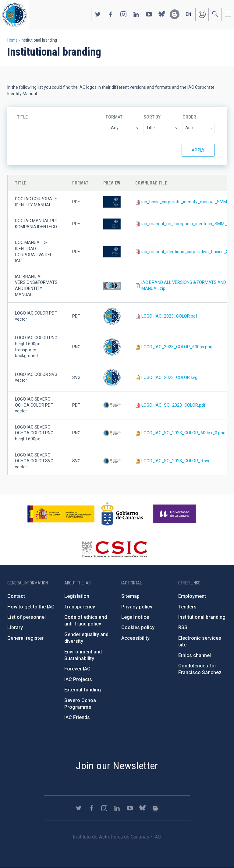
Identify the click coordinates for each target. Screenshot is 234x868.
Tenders (187, 607)
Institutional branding (202, 617)
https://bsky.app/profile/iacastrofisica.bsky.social (162, 14)
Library (15, 627)
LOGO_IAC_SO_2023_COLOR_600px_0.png (183, 433)
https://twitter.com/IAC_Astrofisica (98, 14)
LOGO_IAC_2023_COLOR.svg (169, 377)
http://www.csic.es (114, 549)
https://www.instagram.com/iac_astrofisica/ (123, 14)
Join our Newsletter (117, 766)
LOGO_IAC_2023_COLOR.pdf (169, 316)
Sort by (152, 117)
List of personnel (27, 617)
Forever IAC (77, 669)
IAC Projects (78, 679)
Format (114, 117)
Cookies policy (138, 627)
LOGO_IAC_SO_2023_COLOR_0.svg (176, 461)
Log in (202, 14)
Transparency (80, 607)
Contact (16, 596)
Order (189, 117)
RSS (183, 627)
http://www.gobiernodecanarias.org (122, 514)
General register (25, 638)
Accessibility (135, 638)
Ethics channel (195, 655)
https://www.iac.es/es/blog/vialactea (175, 14)
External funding (83, 690)
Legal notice (135, 617)
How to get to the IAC (31, 607)
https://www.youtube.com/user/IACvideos (149, 14)
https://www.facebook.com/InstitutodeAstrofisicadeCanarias (111, 14)
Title (22, 117)
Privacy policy (137, 607)
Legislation (77, 596)
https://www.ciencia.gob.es (61, 514)
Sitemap (130, 596)
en (188, 14)
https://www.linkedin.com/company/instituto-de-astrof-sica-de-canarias (136, 14)
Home (12, 40)
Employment (192, 596)
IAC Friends (77, 717)
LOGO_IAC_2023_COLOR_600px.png (177, 347)
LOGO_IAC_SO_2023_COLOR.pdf (174, 405)
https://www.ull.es (175, 514)
